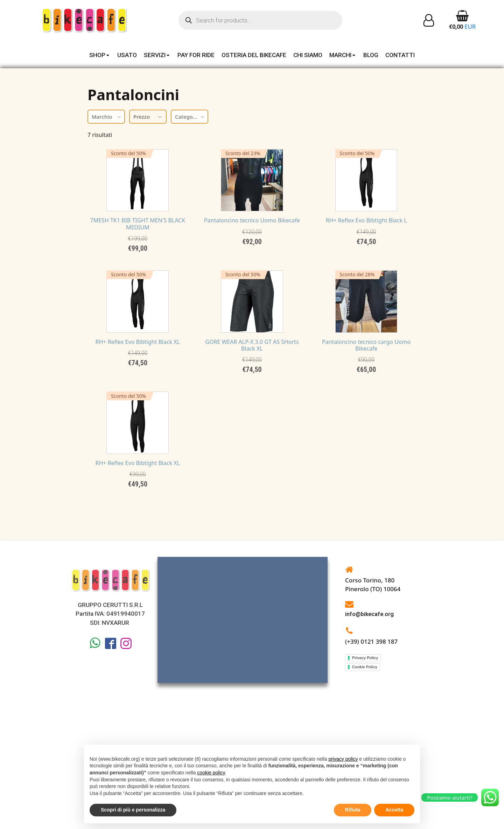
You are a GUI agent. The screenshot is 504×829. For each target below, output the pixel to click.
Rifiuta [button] (353, 810)
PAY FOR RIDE (196, 55)
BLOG (371, 55)
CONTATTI (400, 55)
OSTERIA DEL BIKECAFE (254, 55)
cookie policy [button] (211, 773)
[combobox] (106, 117)
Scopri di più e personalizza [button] (133, 810)
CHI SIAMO (308, 55)
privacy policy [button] (343, 759)
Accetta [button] (394, 810)
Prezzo (148, 117)
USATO (127, 55)
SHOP (100, 55)
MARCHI (343, 55)
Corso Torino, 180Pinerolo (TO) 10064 (373, 713)
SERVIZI (157, 55)
